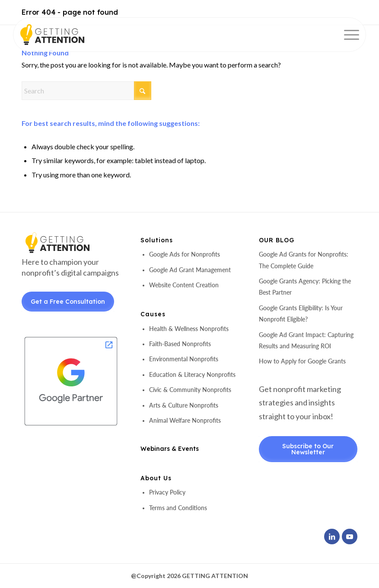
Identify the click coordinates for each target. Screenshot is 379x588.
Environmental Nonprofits (184, 359)
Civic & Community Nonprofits (190, 390)
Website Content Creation (184, 285)
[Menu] (347, 35)
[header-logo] (67, 35)
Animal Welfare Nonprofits (185, 420)
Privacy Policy (167, 492)
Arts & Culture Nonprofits (184, 405)
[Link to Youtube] (350, 537)
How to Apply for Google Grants (302, 361)
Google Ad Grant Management (190, 270)
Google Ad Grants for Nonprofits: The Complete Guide (304, 260)
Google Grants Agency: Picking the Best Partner (305, 287)
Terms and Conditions (178, 508)
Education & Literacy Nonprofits (192, 374)
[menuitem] (347, 35)
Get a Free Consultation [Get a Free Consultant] (68, 302)
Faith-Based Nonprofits (180, 344)
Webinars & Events (170, 449)
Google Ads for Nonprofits (185, 254)
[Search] (86, 91)
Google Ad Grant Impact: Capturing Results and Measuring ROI (306, 340)
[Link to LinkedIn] (332, 537)
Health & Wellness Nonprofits (189, 329)
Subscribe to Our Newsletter (308, 449)
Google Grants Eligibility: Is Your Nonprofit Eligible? (301, 313)
